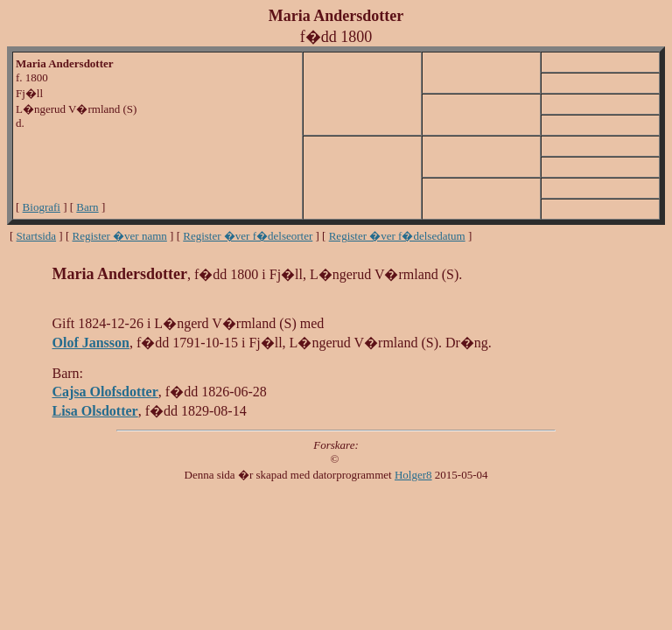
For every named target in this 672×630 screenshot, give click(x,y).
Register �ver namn (120, 236)
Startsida (37, 236)
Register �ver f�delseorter (248, 236)
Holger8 (413, 475)
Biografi (42, 207)
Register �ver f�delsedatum (397, 236)
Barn (87, 207)
